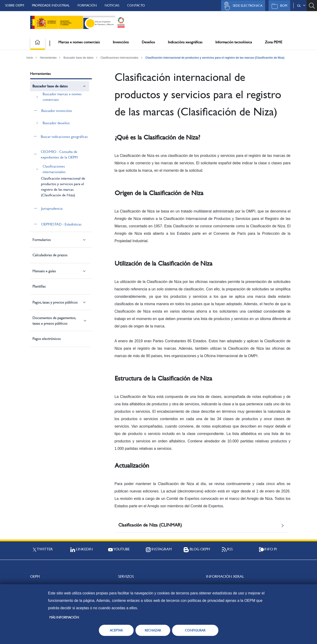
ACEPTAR (116, 630)
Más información (64, 617)
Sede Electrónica (242, 6)
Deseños (148, 42)
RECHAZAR (153, 630)
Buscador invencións (57, 111)
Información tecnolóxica (234, 42)
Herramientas (48, 58)
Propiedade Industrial (51, 5)
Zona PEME (274, 42)
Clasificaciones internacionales (119, 58)
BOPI (278, 6)
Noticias (112, 5)
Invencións (121, 42)
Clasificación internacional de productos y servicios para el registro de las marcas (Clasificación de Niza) (215, 58)
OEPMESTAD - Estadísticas (61, 224)
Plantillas (39, 286)
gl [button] (301, 6)
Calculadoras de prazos (50, 255)
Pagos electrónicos (47, 339)
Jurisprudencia (52, 208)
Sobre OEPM (15, 5)
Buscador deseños (56, 123)
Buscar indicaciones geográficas (64, 137)
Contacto (136, 5)
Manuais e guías (44, 271)
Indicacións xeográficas (185, 42)
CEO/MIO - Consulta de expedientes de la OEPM (59, 154)
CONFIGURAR (195, 630)
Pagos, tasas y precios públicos (55, 302)
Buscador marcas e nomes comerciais (62, 97)
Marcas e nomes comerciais (79, 42)
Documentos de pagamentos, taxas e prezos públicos (54, 321)
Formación (87, 5)
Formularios (42, 240)
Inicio (30, 58)
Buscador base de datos (78, 58)
